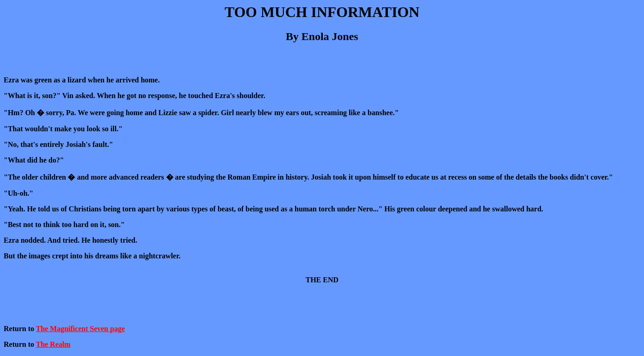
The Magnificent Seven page (80, 329)
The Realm (53, 344)
